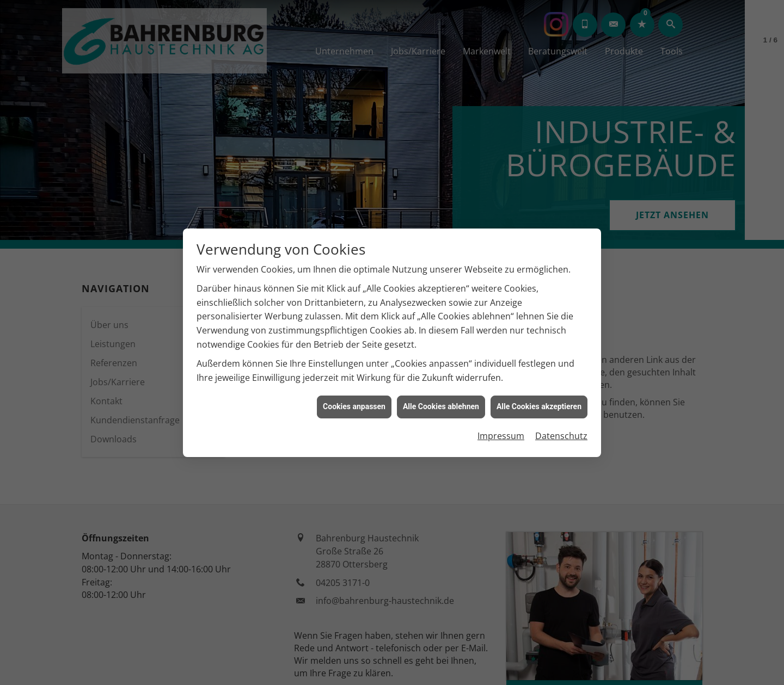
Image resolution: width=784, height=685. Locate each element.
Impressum (501, 432)
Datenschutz (561, 432)
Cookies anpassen (354, 403)
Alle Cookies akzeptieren (539, 403)
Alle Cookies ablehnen (441, 403)
